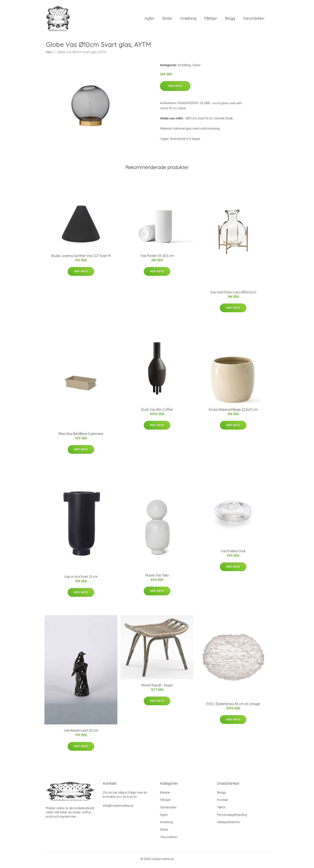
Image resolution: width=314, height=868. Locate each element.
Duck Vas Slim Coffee (157, 411)
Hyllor (149, 19)
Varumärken (254, 19)
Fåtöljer (211, 19)
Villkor (221, 809)
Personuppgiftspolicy (232, 817)
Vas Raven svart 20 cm (81, 733)
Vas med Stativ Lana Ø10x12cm (233, 294)
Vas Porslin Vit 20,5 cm (157, 258)
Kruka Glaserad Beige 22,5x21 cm (233, 411)
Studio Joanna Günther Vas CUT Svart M (81, 258)
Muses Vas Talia (157, 577)
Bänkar (165, 795)
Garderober (168, 809)
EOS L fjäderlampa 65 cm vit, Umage (233, 706)
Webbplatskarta (228, 824)
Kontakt (223, 802)
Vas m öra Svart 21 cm (81, 579)
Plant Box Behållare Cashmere (81, 436)
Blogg (230, 19)
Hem (49, 54)
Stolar (167, 19)
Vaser (196, 67)
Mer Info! (175, 88)
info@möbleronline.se (118, 808)
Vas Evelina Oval (233, 553)
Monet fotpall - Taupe (157, 687)
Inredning (188, 19)
